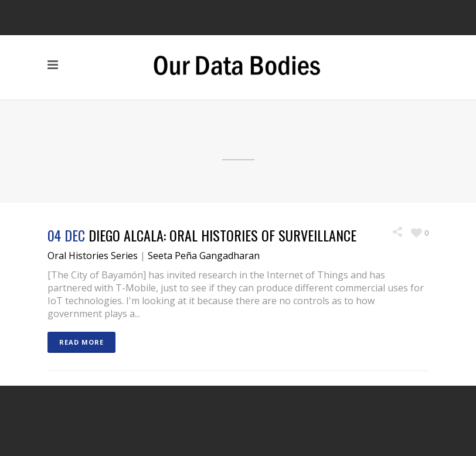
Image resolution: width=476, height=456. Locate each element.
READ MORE (81, 342)
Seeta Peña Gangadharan (204, 256)
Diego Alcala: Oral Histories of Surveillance (222, 235)
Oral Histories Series (93, 256)
